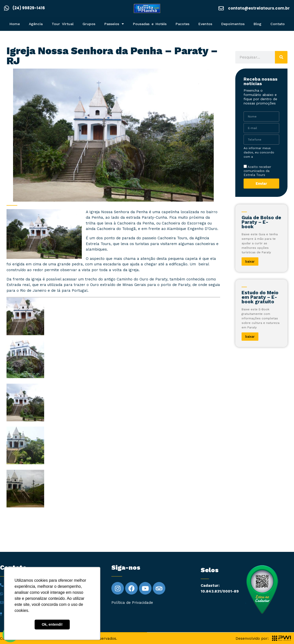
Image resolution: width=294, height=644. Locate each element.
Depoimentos (233, 24)
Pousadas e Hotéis (150, 24)
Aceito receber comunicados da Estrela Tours (257, 171)
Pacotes (182, 24)
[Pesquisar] (281, 57)
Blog (258, 24)
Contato (278, 24)
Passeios (114, 24)
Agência (36, 24)
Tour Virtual (63, 24)
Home (15, 24)
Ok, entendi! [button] (52, 624)
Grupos (89, 24)
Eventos (205, 24)
